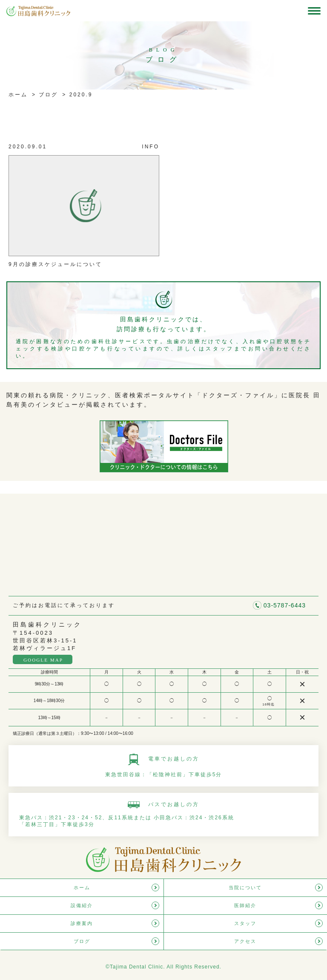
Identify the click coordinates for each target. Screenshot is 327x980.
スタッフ (245, 923)
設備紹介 (82, 905)
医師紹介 (245, 905)
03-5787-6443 (285, 605)
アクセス (245, 941)
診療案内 (82, 923)
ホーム (18, 95)
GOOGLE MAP (43, 660)
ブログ (47, 95)
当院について (245, 887)
